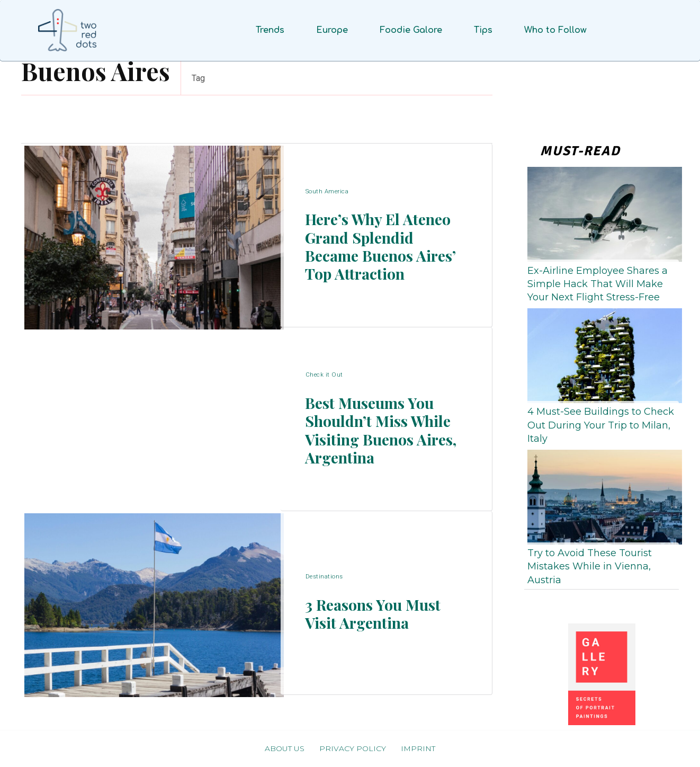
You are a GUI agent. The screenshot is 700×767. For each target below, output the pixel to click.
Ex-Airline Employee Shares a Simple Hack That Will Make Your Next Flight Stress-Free (598, 284)
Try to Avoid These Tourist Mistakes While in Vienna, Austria (590, 566)
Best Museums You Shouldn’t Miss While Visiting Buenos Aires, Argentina (377, 430)
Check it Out (324, 355)
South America (328, 172)
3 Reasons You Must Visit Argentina (381, 614)
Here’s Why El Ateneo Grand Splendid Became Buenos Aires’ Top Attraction (374, 247)
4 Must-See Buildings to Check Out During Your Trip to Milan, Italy (601, 425)
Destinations (325, 572)
